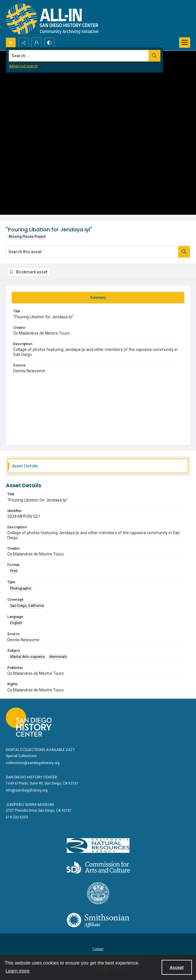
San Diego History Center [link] (32, 777)
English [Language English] (16, 623)
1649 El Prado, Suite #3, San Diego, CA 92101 (42, 783)
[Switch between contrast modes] (49, 43)
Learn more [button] (17, 971)
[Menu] (185, 43)
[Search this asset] (92, 252)
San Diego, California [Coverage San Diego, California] (27, 606)
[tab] (98, 298)
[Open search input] (11, 43)
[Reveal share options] (24, 43)
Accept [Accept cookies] (177, 967)
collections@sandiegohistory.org (33, 763)
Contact (98, 949)
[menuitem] (98, 948)
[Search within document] (184, 252)
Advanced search (23, 66)
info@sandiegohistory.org (27, 790)
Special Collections (21, 756)
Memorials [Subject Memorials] (58, 657)
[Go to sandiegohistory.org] (29, 722)
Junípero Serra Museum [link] (30, 805)
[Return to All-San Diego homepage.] (52, 19)
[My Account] (36, 43)
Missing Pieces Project (27, 237)
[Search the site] (79, 56)
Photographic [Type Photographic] (21, 588)
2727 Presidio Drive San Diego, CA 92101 (39, 810)
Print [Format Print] (14, 571)
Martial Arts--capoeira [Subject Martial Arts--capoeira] (27, 657)
